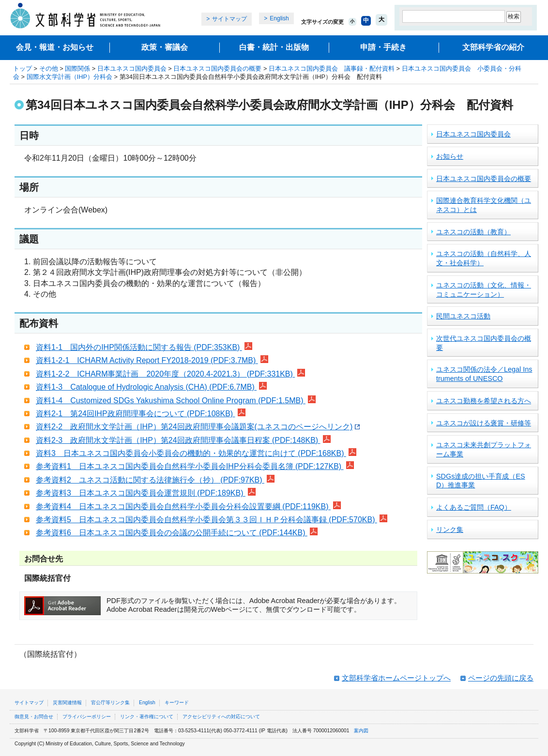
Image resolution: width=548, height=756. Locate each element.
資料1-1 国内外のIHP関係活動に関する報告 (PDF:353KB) (144, 347)
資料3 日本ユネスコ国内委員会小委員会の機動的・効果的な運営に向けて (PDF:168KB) (196, 453)
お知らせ (450, 156)
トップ (23, 68)
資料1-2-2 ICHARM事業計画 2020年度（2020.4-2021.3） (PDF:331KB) (170, 374)
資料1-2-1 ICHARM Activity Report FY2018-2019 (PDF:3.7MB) (152, 360)
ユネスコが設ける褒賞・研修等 (484, 423)
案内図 (361, 731)
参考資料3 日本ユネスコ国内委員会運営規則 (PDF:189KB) (146, 493)
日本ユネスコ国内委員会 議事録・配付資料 (332, 68)
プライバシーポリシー (87, 717)
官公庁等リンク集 (110, 703)
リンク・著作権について (147, 717)
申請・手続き (383, 47)
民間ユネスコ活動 (463, 316)
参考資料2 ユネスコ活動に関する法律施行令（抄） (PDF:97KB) (155, 480)
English (279, 18)
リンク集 (450, 529)
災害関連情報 (67, 703)
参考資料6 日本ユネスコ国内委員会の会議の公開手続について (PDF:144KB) (177, 533)
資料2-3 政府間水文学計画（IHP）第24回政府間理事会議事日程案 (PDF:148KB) (183, 440)
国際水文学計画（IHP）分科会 (69, 77)
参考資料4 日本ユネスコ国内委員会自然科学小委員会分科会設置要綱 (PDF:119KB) (188, 507)
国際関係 (77, 68)
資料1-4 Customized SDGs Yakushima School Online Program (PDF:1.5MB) (176, 401)
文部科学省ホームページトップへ (396, 678)
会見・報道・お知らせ (55, 47)
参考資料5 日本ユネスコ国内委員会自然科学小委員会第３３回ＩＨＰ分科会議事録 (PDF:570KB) (212, 520)
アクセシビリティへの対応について (221, 717)
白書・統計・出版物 (274, 47)
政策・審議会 (165, 47)
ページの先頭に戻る (501, 678)
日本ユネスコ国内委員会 (132, 68)
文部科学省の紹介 (493, 47)
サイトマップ (229, 19)
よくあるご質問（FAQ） (474, 507)
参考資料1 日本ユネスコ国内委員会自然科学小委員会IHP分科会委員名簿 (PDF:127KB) (195, 466)
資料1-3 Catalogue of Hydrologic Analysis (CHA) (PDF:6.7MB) (151, 387)
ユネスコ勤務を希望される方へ (484, 401)
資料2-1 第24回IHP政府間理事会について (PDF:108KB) (141, 414)
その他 (49, 68)
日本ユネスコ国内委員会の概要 (217, 68)
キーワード (177, 703)
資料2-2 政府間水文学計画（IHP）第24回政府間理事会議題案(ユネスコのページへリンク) (198, 427)
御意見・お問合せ (34, 717)
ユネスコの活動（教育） (473, 232)
